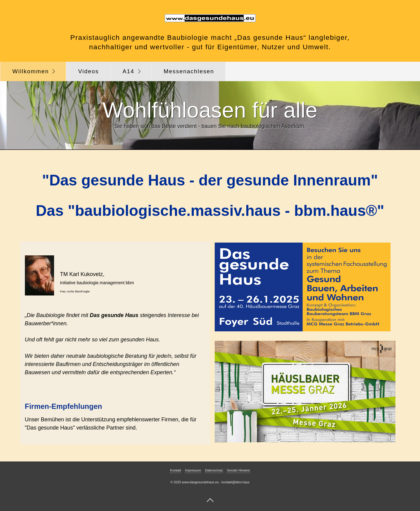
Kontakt (176, 470)
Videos (89, 71)
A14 (128, 71)
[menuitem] (33, 71)
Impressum (193, 470)
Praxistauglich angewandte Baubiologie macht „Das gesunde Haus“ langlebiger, (210, 37)
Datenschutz (214, 470)
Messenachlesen (189, 71)
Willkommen (31, 71)
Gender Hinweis (238, 470)
